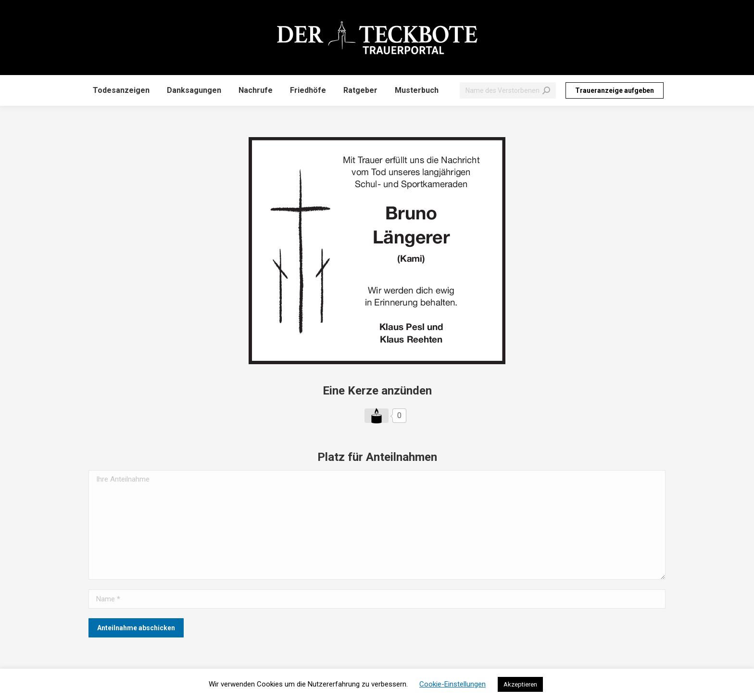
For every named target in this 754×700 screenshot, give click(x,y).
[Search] (508, 90)
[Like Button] (377, 416)
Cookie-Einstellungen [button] (452, 684)
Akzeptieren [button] (520, 684)
